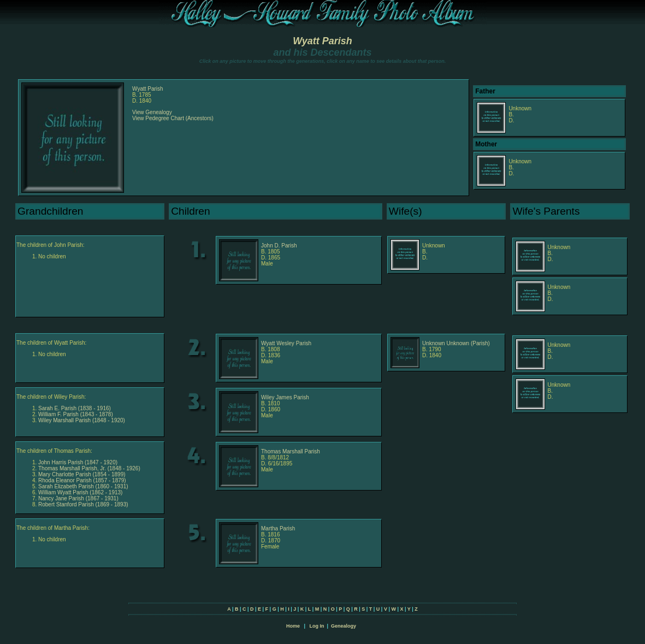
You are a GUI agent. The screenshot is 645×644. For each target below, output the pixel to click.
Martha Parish (278, 528)
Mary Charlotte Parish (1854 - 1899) (82, 474)
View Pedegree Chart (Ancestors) (173, 118)
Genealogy (344, 626)
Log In (316, 626)
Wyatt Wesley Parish (286, 343)
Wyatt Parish (322, 41)
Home (293, 626)
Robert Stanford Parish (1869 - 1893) (83, 504)
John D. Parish (279, 246)
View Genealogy (152, 112)
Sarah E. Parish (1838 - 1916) (75, 408)
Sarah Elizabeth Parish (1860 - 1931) (83, 486)
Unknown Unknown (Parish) (456, 343)
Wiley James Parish (285, 397)
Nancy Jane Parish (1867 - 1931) (78, 498)
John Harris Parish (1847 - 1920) (78, 462)
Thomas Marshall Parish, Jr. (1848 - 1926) (89, 468)
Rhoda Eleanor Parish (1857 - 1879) (82, 480)
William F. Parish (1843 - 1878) (76, 414)
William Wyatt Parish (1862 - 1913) (80, 492)
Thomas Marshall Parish (291, 451)
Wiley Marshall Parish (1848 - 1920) (82, 420)
